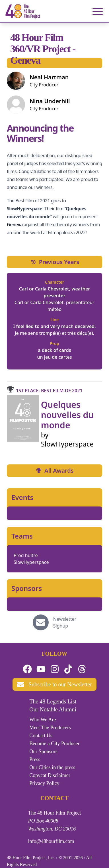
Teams (22, 536)
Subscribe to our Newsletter (54, 684)
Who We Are (43, 720)
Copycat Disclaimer (50, 775)
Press (35, 759)
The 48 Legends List (53, 701)
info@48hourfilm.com (51, 841)
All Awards (54, 471)
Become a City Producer (54, 744)
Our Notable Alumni (53, 709)
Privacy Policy (44, 783)
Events (22, 497)
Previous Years (55, 262)
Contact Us (41, 736)
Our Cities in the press (52, 767)
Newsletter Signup (65, 622)
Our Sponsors (43, 751)
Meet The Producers (50, 728)
